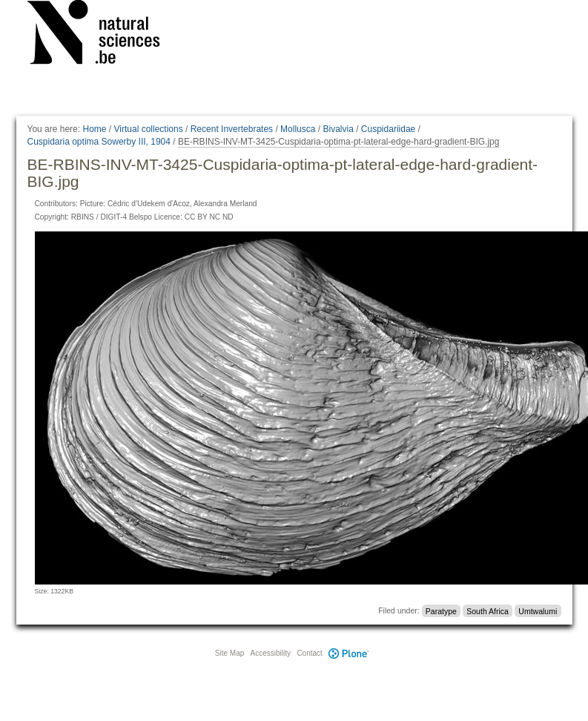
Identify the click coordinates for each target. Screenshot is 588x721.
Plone (349, 653)
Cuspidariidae (388, 129)
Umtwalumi (538, 610)
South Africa (488, 610)
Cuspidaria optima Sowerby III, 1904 (99, 142)
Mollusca (298, 129)
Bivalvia (338, 129)
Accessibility (271, 653)
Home (94, 129)
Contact (309, 653)
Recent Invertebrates (232, 129)
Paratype (441, 610)
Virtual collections (149, 129)
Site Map (229, 653)
